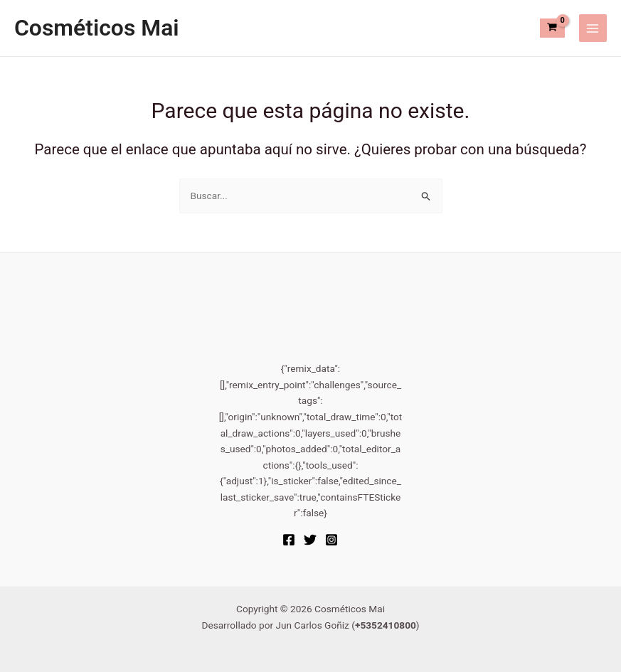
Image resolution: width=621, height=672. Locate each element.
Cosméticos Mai (97, 28)
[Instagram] (331, 540)
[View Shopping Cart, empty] (552, 28)
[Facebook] (289, 540)
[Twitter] (310, 540)
